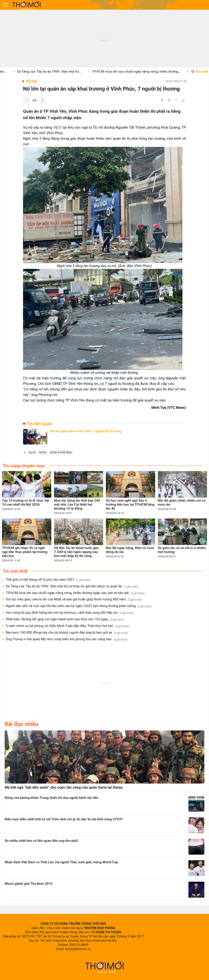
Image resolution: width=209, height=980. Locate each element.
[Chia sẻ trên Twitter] (169, 100)
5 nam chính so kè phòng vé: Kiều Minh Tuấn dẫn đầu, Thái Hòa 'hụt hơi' (68, 626)
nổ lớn (43, 452)
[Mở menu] (5, 5)
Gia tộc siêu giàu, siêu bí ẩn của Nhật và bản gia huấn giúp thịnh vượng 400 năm (74, 599)
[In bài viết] (183, 100)
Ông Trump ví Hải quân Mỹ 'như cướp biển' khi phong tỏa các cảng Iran (67, 639)
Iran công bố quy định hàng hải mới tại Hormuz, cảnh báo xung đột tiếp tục (70, 613)
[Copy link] (176, 100)
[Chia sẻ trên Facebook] (162, 100)
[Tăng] (43, 100)
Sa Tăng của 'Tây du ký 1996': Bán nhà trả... (56, 72)
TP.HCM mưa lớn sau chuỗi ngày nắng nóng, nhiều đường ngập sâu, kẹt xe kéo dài (75, 593)
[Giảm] (27, 100)
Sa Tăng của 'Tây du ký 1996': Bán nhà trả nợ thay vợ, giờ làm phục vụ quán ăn (72, 586)
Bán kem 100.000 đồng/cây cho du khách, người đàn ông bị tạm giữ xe (67, 633)
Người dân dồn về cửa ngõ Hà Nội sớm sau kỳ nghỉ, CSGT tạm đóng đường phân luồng (79, 606)
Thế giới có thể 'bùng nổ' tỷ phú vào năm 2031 (48, 580)
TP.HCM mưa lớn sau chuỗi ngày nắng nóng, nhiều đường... (143, 72)
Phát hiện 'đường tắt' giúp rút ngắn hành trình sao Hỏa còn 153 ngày (65, 619)
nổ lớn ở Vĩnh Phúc (61, 452)
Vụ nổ (32, 452)
